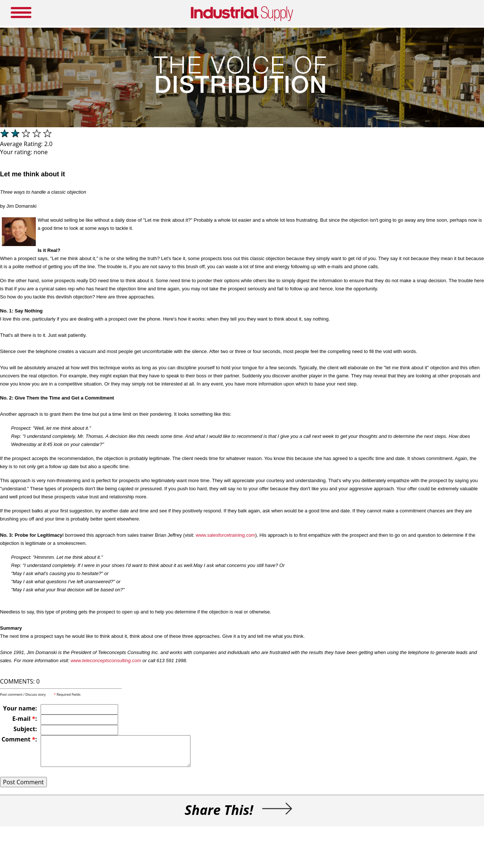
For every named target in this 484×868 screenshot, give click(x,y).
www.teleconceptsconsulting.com (106, 660)
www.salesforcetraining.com (225, 535)
